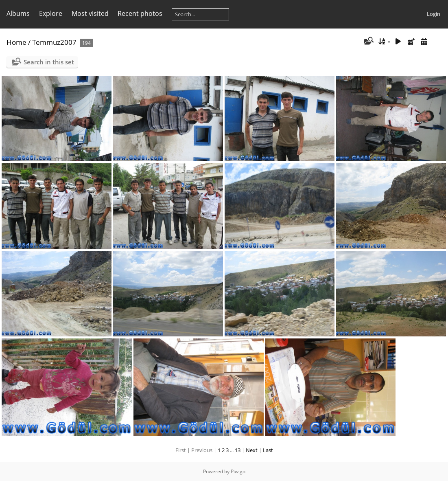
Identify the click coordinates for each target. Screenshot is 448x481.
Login (434, 14)
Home (16, 42)
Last (268, 450)
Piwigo (238, 471)
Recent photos (140, 13)
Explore (51, 13)
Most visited (90, 13)
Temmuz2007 (54, 42)
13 (238, 450)
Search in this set (49, 62)
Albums (18, 13)
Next (252, 450)
